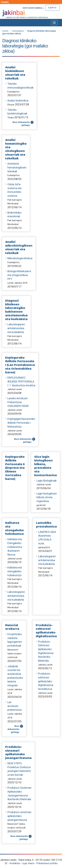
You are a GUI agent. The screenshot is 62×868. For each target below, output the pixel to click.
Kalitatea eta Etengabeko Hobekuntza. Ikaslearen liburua (15, 547)
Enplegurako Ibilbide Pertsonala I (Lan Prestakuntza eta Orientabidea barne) (20, 365)
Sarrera (5, 31)
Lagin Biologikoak (47, 481)
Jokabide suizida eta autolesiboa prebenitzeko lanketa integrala (15, 676)
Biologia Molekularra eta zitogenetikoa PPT (19, 275)
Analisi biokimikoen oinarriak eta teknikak (15, 73)
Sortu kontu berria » (33, 8)
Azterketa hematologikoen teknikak (17, 167)
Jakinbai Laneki (15, 389)
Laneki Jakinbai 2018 (17, 283)
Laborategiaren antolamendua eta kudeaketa (16, 328)
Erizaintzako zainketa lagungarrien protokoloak (15, 640)
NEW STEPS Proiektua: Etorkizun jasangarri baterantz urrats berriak (19, 769)
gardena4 (41, 505)
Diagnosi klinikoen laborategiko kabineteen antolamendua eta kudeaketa (16, 310)
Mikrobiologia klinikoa (20, 258)
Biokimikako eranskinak (14, 215)
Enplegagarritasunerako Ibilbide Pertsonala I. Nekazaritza (21, 423)
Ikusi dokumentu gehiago (21, 124)
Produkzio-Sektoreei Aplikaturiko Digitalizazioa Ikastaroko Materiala (46, 651)
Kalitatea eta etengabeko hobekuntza (15, 528)
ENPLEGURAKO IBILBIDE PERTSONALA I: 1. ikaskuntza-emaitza (21, 381)
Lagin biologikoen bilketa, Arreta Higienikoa (47, 497)
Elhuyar (11, 105)
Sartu (52, 8)
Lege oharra (28, 863)
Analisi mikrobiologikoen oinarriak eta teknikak (19, 248)
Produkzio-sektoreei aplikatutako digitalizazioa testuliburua (46, 681)
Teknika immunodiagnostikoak (20, 86)
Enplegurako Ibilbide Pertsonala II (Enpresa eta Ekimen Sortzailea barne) (15, 468)
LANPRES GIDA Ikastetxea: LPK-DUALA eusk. (47, 538)
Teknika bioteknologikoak (17, 112)
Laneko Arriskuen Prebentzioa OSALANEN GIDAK (18, 402)
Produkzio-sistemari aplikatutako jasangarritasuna (18, 753)
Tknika (11, 118)
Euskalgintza (13, 92)
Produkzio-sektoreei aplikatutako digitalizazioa (46, 631)
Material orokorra (12, 627)
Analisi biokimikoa (18, 101)
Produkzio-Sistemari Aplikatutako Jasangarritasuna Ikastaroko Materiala (19, 793)
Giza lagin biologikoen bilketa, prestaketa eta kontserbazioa (46, 466)
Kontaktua (15, 863)
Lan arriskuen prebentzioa (14, 706)
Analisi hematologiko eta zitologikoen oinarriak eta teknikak (16, 149)
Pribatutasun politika (47, 863)
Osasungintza (18, 31)
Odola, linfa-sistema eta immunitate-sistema (15, 190)
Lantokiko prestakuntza (46, 525)
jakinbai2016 (44, 548)
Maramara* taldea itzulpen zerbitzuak (14, 654)
